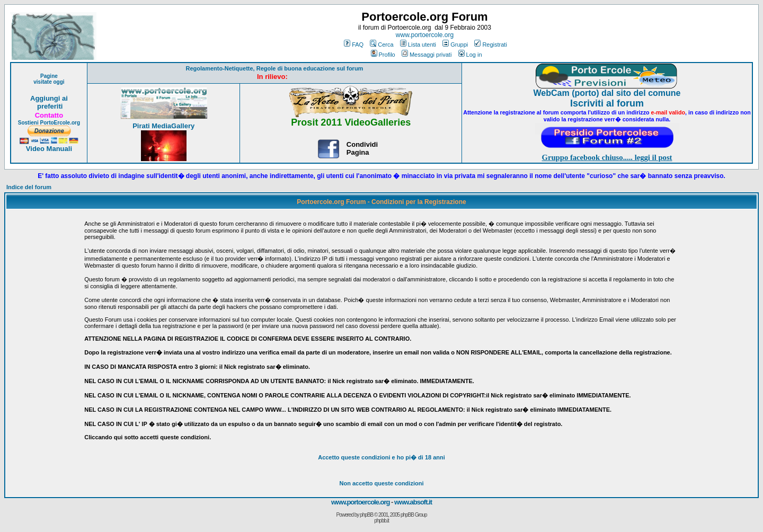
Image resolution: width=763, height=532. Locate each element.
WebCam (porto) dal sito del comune (607, 93)
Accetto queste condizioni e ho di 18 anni (381, 457)
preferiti (49, 106)
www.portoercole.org (425, 35)
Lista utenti (418, 45)
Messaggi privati (427, 55)
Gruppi (455, 45)
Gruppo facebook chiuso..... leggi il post (607, 157)
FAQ (354, 45)
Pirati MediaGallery (163, 126)
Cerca (381, 45)
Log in (470, 55)
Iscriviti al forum (607, 103)
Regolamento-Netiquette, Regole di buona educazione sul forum (274, 68)
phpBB (366, 515)
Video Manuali (49, 149)
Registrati (490, 45)
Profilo (383, 55)
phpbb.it (381, 521)
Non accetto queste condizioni (382, 483)
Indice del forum (29, 187)
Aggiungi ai (49, 98)
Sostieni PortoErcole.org (49, 123)
